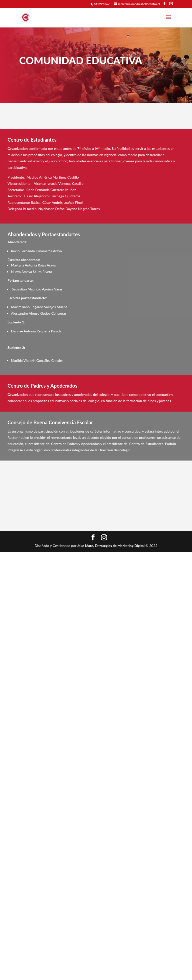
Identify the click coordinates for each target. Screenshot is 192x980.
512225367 (102, 4)
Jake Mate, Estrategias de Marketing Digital (111, 546)
